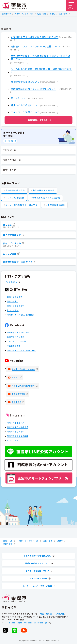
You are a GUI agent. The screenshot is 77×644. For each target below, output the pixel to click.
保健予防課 (63, 14)
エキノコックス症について (25, 112)
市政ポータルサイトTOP (24, 14)
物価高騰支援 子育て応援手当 (46, 198)
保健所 (52, 14)
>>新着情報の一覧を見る (37, 120)
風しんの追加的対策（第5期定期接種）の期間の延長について (41, 70)
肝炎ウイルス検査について (25, 105)
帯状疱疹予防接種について (25, 82)
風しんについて (19, 98)
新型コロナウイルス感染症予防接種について (35, 37)
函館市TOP (7, 14)
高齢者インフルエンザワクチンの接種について (36, 46)
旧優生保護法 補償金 (55, 205)
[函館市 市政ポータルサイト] (15, 6)
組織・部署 (42, 14)
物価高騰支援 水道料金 (44, 190)
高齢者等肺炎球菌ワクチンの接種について (33, 89)
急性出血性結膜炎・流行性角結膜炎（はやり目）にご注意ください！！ (41, 58)
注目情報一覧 (10, 150)
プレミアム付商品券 (15, 198)
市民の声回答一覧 (12, 160)
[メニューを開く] (71, 6)
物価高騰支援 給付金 (15, 190)
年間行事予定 (10, 170)
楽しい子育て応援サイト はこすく (22, 205)
